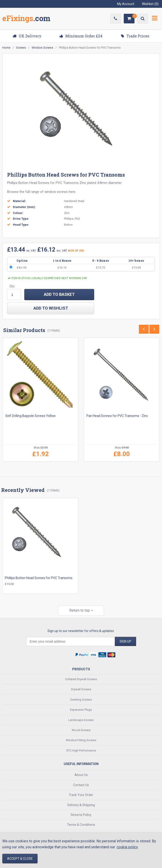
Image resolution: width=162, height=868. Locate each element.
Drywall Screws (81, 689)
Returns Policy (81, 814)
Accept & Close (20, 859)
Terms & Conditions (81, 824)
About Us (81, 775)
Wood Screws (81, 730)
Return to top (81, 610)
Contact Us (81, 785)
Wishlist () (150, 4)
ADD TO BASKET (59, 294)
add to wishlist (51, 308)
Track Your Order (81, 794)
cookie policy (127, 847)
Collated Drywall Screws (81, 679)
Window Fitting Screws (81, 740)
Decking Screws (81, 699)
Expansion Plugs (81, 709)
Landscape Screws (81, 720)
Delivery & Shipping (81, 804)
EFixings (26, 19)
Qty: (12, 286)
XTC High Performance (81, 750)
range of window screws (49, 192)
